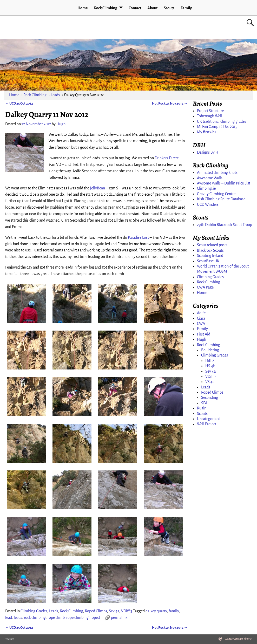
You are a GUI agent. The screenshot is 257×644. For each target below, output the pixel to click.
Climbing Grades (34, 611)
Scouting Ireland (210, 256)
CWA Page (205, 287)
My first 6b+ (207, 132)
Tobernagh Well (210, 116)
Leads (55, 95)
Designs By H (208, 152)
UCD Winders (208, 204)
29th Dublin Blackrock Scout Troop (225, 225)
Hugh (202, 339)
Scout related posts (212, 245)
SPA (204, 403)
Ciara (201, 318)
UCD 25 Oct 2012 (19, 103)
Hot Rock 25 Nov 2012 (170, 103)
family (174, 611)
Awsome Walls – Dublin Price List (224, 183)
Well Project (207, 424)
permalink (119, 618)
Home (83, 8)
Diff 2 (210, 361)
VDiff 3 (127, 611)
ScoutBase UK (208, 261)
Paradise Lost (138, 237)
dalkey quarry (156, 611)
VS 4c (210, 382)
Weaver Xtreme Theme (238, 639)
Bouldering (210, 350)
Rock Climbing (106, 8)
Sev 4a (114, 611)
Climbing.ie (206, 188)
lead (9, 618)
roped (95, 618)
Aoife (201, 313)
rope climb (56, 618)
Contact (135, 8)
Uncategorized (209, 419)
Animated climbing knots (217, 173)
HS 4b (210, 366)
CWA (201, 324)
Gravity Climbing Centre (216, 194)
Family (186, 8)
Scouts (169, 8)
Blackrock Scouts (210, 250)
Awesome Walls (210, 178)
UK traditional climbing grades (222, 121)
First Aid (204, 334)
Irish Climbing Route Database (221, 199)
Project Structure (210, 111)
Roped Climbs (96, 611)
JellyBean (97, 188)
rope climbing (77, 618)
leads (18, 618)
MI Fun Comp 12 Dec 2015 (217, 127)
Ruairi (202, 408)
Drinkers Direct (167, 158)
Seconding (210, 398)
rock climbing (35, 618)
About (152, 8)
